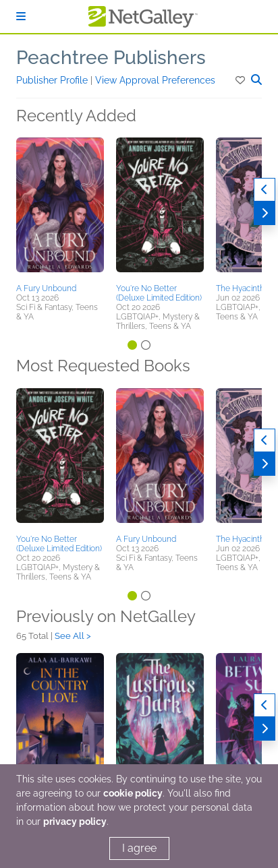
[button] (241, 80)
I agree (139, 848)
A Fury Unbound (46, 288)
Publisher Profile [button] (53, 80)
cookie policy (133, 793)
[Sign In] (21, 17)
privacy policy (75, 821)
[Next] (265, 213)
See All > (73, 636)
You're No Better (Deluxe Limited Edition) (159, 293)
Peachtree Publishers (111, 58)
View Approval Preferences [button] (155, 80)
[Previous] (265, 190)
